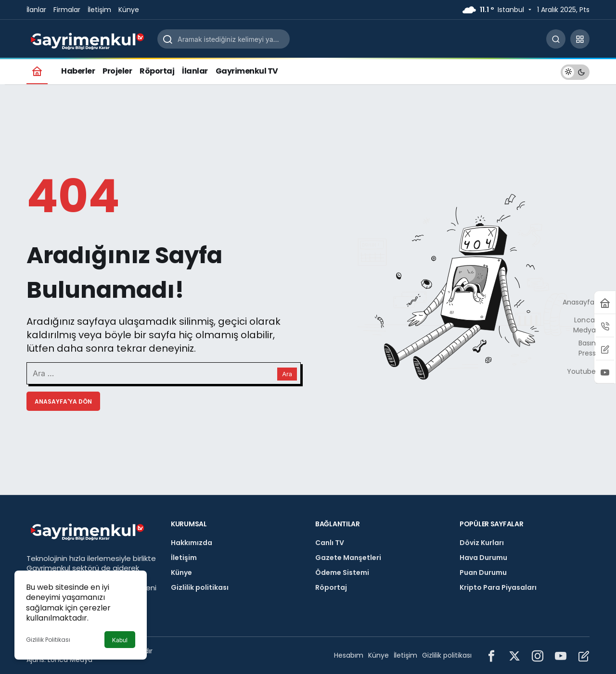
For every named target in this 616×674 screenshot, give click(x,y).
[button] (580, 39)
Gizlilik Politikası (48, 640)
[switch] (575, 71)
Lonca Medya (70, 660)
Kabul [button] (120, 640)
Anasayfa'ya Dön (63, 401)
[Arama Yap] (556, 39)
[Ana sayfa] (37, 71)
